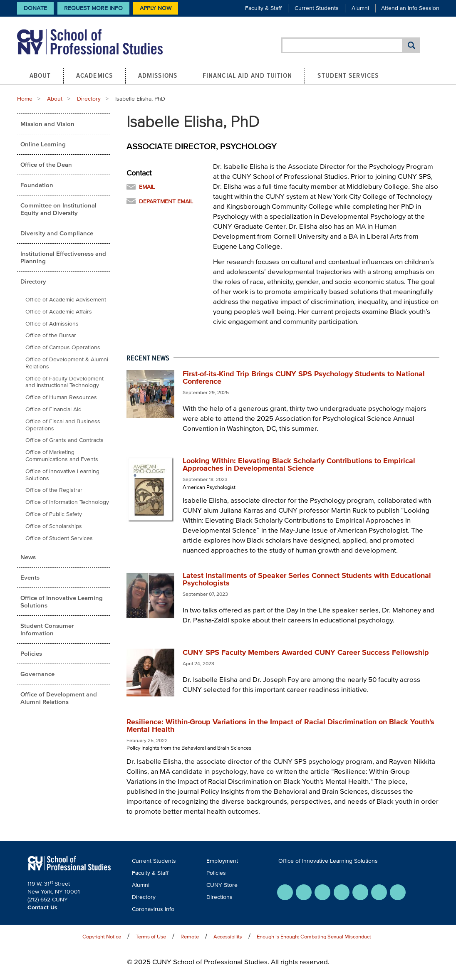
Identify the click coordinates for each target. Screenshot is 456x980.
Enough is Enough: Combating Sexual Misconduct (314, 937)
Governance (37, 674)
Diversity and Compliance (57, 233)
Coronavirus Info (153, 909)
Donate (35, 8)
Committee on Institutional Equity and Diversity (58, 209)
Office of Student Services (59, 538)
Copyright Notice (102, 937)
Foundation (37, 185)
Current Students (317, 8)
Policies (31, 653)
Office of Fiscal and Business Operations (63, 425)
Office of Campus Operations (63, 347)
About (40, 75)
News (28, 557)
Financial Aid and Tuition (248, 75)
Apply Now (156, 8)
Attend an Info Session (410, 8)
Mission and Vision (47, 124)
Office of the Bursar (51, 335)
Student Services (348, 75)
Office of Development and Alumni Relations (59, 698)
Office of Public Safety (54, 514)
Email (147, 187)
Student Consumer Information (47, 629)
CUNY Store (222, 885)
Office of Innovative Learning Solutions (62, 475)
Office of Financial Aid (53, 409)
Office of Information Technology (67, 502)
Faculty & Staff (263, 8)
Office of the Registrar (54, 490)
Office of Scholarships (54, 526)
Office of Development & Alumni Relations (67, 363)
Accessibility (228, 937)
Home (25, 99)
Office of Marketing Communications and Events (62, 456)
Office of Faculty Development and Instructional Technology (64, 382)
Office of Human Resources (61, 397)
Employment (222, 861)
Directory (89, 99)
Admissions (158, 75)
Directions (219, 897)
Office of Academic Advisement (66, 300)
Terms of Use (151, 937)
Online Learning (43, 144)
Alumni (360, 8)
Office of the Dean (46, 164)
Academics (94, 75)
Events (30, 577)
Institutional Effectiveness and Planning (63, 257)
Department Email (166, 201)
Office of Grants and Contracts (64, 440)
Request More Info (93, 8)
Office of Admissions (52, 324)
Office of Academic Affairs (59, 312)
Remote (190, 937)
